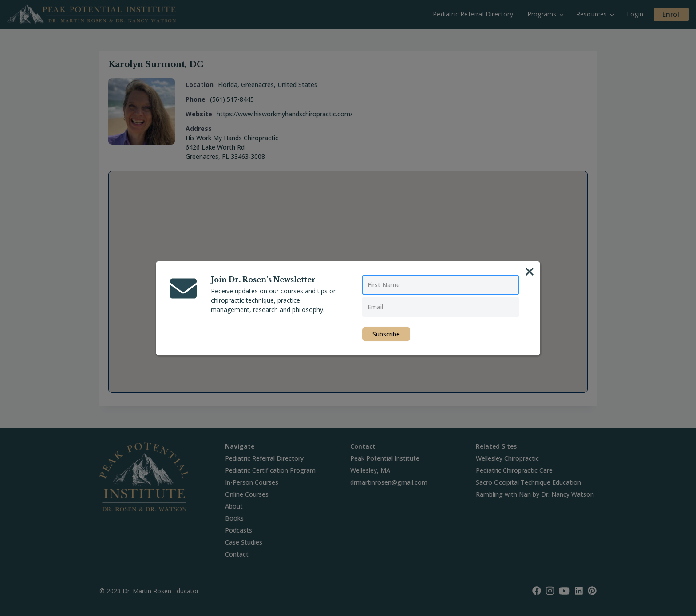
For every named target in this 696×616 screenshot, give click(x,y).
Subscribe (386, 334)
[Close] (530, 272)
